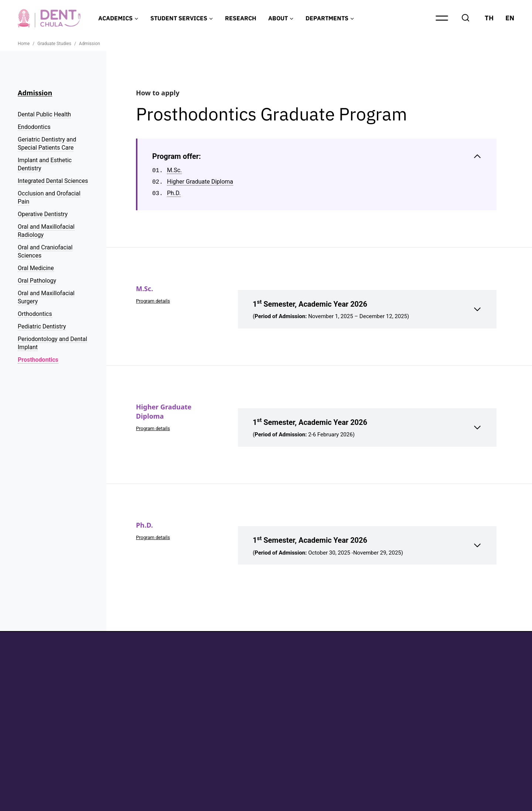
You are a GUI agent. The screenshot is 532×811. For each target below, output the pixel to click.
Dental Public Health (44, 114)
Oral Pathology (37, 281)
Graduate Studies (467, 683)
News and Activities (471, 720)
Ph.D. (174, 193)
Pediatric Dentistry (42, 326)
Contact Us (458, 732)
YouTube (381, 713)
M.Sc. (174, 171)
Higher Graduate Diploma (200, 182)
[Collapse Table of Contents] (317, 156)
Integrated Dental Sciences (53, 181)
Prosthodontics (38, 360)
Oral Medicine (36, 268)
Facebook (382, 673)
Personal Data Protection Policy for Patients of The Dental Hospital (147, 801)
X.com (377, 740)
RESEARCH (241, 18)
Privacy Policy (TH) (40, 801)
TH (489, 18)
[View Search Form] (465, 18)
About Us (455, 707)
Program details (155, 301)
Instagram (383, 686)
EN (510, 18)
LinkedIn (380, 700)
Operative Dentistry (43, 214)
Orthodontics (35, 314)
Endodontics (34, 127)
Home (450, 670)
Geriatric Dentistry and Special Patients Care (47, 144)
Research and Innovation (478, 695)
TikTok (378, 726)
